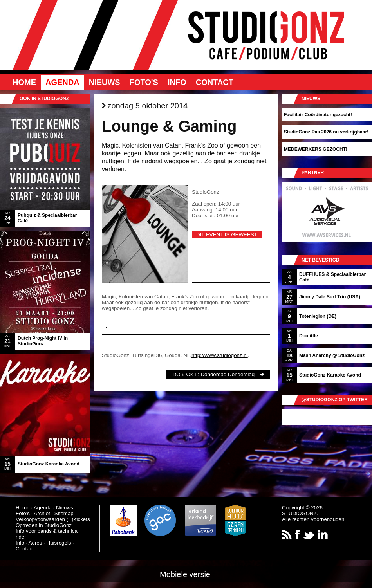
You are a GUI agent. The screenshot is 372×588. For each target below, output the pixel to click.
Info (177, 82)
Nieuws (105, 82)
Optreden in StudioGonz (44, 525)
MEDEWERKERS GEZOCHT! (316, 149)
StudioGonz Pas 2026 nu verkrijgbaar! (326, 132)
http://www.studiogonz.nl (220, 355)
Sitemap (64, 513)
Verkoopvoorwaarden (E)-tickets (53, 519)
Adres (35, 543)
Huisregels (59, 543)
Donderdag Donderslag (228, 374)
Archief (42, 513)
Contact (215, 82)
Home (24, 82)
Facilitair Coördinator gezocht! (318, 115)
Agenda (62, 82)
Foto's (144, 82)
